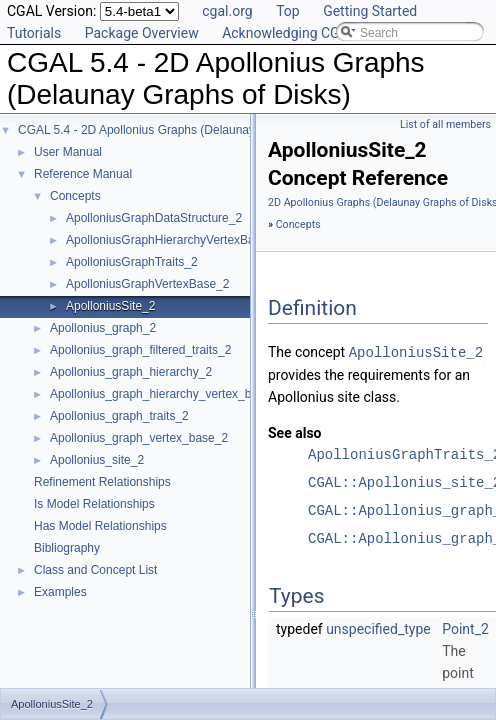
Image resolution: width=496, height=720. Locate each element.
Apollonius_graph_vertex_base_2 (139, 438)
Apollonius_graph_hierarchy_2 (131, 372)
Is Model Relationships (94, 504)
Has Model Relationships (100, 526)
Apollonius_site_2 (97, 460)
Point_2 (465, 628)
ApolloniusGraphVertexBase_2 (147, 284)
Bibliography (67, 548)
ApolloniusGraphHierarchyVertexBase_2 (173, 240)
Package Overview (142, 33)
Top (288, 11)
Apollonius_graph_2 (103, 328)
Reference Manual (83, 174)
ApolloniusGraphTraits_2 (132, 262)
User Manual (68, 152)
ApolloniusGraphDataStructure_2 (154, 218)
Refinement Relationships (102, 482)
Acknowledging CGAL (289, 33)
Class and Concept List (95, 570)
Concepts (75, 196)
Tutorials (34, 33)
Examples (60, 592)
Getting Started (370, 11)
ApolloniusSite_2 (110, 306)
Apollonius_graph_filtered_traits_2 (140, 350)
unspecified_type (378, 628)
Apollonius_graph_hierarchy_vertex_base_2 (167, 394)
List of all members (445, 124)
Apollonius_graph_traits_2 (119, 416)
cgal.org (227, 11)
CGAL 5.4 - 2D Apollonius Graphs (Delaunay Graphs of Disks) (183, 130)
